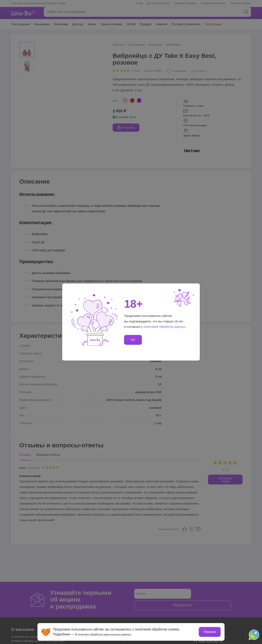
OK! (132, 340)
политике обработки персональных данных (112, 633)
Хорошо (209, 631)
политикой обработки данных (164, 327)
